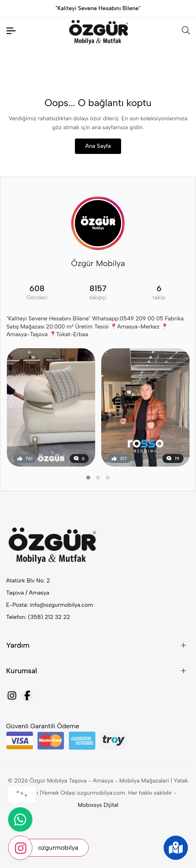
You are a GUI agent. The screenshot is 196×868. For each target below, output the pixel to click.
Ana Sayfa (98, 146)
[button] (88, 478)
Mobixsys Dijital (98, 805)
